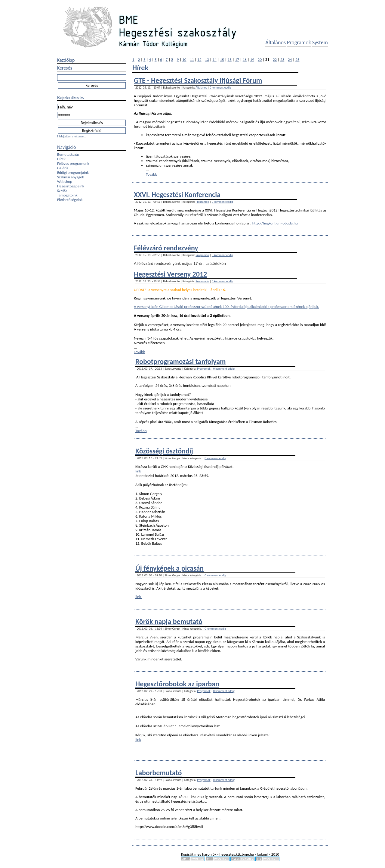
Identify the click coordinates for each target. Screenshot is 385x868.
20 (260, 60)
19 (252, 60)
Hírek (61, 159)
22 (275, 60)
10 (184, 60)
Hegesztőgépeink (71, 186)
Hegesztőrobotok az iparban (177, 684)
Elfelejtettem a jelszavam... (72, 136)
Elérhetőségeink (70, 200)
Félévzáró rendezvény (166, 248)
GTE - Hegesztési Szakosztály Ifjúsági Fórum (198, 80)
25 (297, 60)
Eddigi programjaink (73, 172)
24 (290, 60)
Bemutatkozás (68, 154)
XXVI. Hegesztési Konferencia (177, 194)
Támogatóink (67, 195)
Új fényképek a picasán (169, 568)
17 (237, 60)
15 (222, 60)
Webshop (65, 182)
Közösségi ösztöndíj (164, 451)
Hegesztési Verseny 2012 (170, 274)
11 (192, 60)
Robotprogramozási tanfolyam (181, 361)
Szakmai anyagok (71, 177)
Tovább (152, 174)
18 (245, 60)
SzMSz (62, 191)
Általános (276, 42)
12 (199, 60)
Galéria (63, 168)
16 (230, 60)
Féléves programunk (73, 163)
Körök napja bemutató (169, 621)
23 (282, 60)
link (138, 471)
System (320, 42)
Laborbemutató (159, 773)
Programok (299, 42)
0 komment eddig (220, 88)
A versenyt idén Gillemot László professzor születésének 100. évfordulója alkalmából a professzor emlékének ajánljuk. (226, 307)
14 (214, 60)
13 (207, 60)
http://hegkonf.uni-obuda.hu (275, 223)
